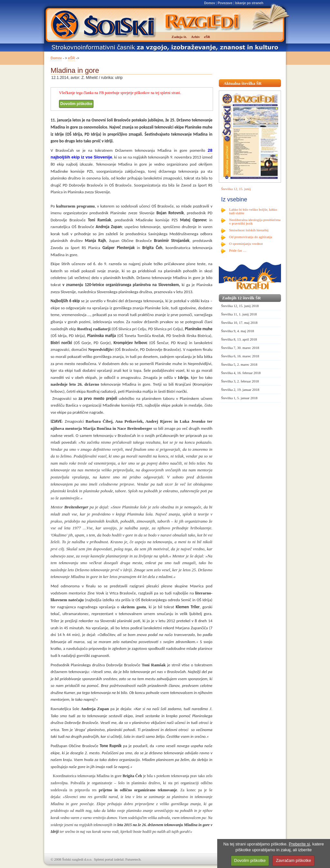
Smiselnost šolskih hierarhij (249, 230)
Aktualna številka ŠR (243, 83)
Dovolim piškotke (76, 104)
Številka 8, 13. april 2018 (239, 339)
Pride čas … (238, 250)
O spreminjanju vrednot (246, 244)
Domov (209, 3)
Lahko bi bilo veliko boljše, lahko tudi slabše (253, 211)
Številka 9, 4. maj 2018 (238, 331)
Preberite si (299, 844)
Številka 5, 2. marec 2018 (239, 364)
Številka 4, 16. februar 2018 (241, 373)
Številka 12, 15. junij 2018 (240, 306)
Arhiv (196, 37)
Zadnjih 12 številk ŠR (241, 298)
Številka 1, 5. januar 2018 (239, 398)
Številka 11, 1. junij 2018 (239, 314)
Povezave (225, 3)
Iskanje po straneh (249, 3)
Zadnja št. (179, 37)
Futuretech (133, 859)
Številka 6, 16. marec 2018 (240, 356)
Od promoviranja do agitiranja (251, 237)
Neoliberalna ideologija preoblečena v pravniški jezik (255, 222)
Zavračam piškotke (293, 860)
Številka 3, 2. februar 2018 (240, 381)
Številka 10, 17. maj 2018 (239, 323)
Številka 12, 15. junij (236, 189)
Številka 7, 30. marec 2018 (240, 348)
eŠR (71, 58)
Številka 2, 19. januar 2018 (240, 390)
